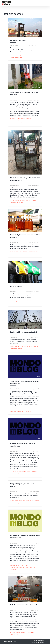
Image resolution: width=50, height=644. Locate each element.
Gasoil (28, 121)
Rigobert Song (25, 55)
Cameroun (13, 119)
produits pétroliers (16, 568)
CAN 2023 (13, 55)
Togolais (26, 568)
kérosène (14, 635)
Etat (16, 252)
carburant (13, 301)
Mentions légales (39, 641)
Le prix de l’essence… (17, 286)
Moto (24, 565)
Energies (28, 119)
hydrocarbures (15, 123)
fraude (17, 200)
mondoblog (14, 503)
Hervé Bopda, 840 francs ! (18, 40)
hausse (24, 301)
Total (19, 635)
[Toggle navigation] (47, 3)
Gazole (32, 121)
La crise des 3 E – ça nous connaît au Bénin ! (24, 332)
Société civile (18, 254)
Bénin (12, 347)
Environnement (15, 121)
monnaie (29, 301)
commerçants (14, 411)
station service (20, 203)
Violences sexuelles (17, 57)
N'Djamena (34, 472)
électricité (14, 349)
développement (28, 347)
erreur (18, 633)
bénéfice (19, 472)
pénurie (22, 123)
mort (28, 472)
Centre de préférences (38, 643)
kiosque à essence (31, 200)
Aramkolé (13, 472)
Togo (13, 303)
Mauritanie (31, 252)
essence (18, 55)
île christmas (35, 501)
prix (12, 254)
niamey (13, 203)
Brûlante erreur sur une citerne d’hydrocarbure (25, 605)
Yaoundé (28, 123)
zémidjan (13, 570)
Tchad (30, 411)
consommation (21, 119)
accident (13, 633)
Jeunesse (22, 200)
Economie (36, 347)
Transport (32, 568)
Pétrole (37, 252)
